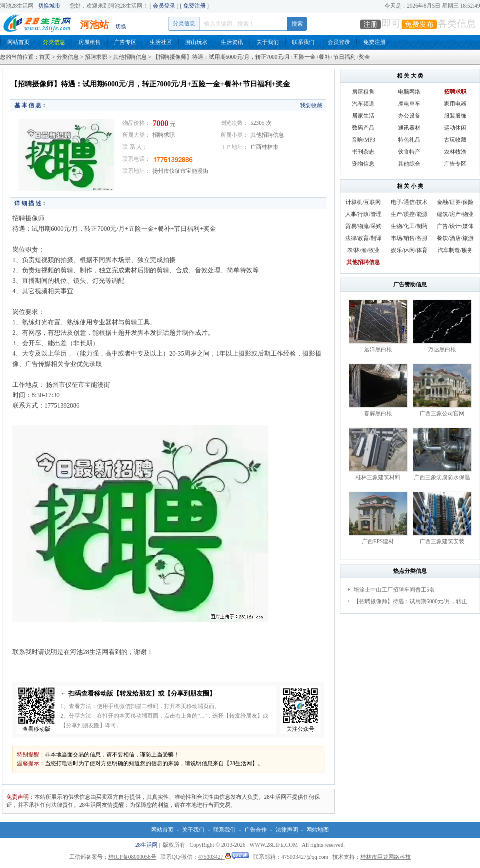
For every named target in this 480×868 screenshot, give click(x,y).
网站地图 (318, 830)
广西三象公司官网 (442, 413)
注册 (370, 24)
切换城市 (49, 6)
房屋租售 (90, 42)
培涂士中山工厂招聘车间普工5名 (394, 590)
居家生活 (363, 116)
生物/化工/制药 (409, 226)
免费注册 (194, 6)
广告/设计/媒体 (455, 226)
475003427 (224, 857)
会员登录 (164, 6)
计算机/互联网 (363, 202)
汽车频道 (363, 104)
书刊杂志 (363, 152)
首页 (45, 57)
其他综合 (409, 164)
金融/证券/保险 (455, 202)
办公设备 (409, 116)
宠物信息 (363, 164)
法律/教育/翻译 (364, 238)
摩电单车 (409, 104)
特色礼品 (409, 140)
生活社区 (161, 42)
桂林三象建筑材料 (378, 477)
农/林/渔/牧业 (364, 250)
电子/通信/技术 (409, 202)
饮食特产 (409, 152)
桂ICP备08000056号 (132, 857)
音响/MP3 (363, 140)
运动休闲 (455, 128)
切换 (121, 27)
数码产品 (363, 128)
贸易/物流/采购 (364, 226)
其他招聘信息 (130, 57)
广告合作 (256, 830)
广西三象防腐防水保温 (442, 477)
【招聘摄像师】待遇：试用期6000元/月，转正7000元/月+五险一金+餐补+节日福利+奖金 (408, 603)
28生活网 (146, 845)
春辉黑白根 (378, 413)
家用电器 (455, 104)
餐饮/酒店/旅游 (455, 238)
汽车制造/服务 (455, 250)
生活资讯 (232, 42)
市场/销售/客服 (409, 238)
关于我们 (268, 42)
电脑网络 (409, 92)
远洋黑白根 (378, 349)
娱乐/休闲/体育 (409, 250)
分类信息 (54, 42)
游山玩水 (196, 42)
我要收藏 (311, 105)
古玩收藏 (455, 140)
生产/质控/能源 (409, 214)
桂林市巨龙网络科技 (386, 857)
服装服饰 (455, 116)
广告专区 (125, 42)
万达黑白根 (442, 349)
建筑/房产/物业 (455, 214)
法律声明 (287, 830)
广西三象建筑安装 (442, 541)
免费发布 (419, 24)
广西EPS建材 (378, 541)
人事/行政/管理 (364, 214)
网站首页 (18, 42)
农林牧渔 (455, 152)
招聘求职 (96, 57)
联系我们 (303, 42)
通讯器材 (409, 128)
